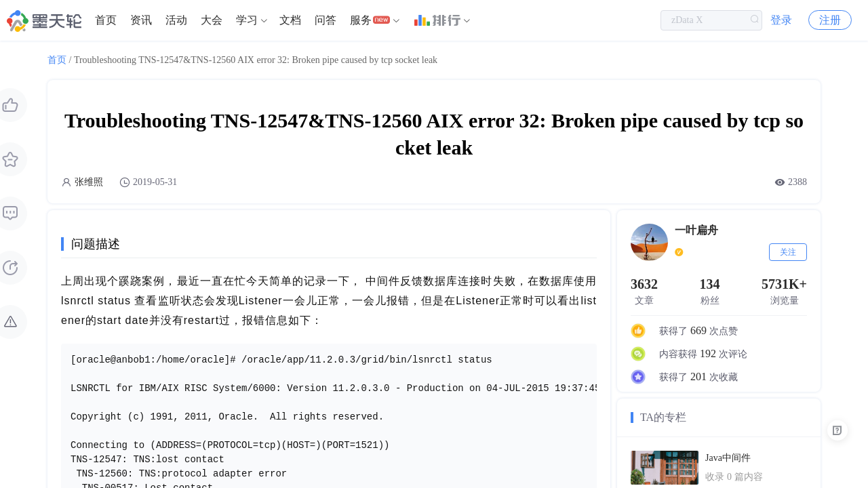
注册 (830, 20)
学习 (247, 20)
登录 (781, 20)
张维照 (89, 182)
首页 (106, 20)
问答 (325, 20)
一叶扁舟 (696, 230)
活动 (176, 20)
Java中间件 (728, 458)
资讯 (141, 20)
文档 (290, 20)
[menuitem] (106, 20)
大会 (212, 20)
